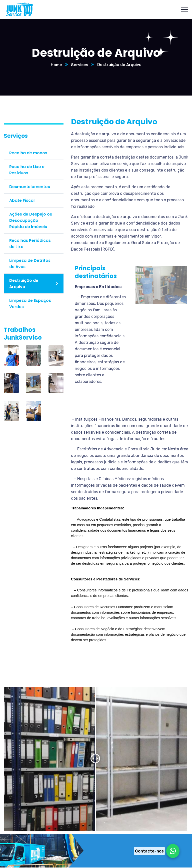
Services (80, 65)
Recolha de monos (28, 153)
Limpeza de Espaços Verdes (30, 304)
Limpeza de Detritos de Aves (30, 264)
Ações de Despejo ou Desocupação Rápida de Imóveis (31, 221)
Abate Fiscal (22, 201)
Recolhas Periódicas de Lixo (30, 244)
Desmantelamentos (30, 187)
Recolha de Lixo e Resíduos (27, 170)
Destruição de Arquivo (24, 284)
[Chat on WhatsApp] (155, 851)
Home (56, 65)
